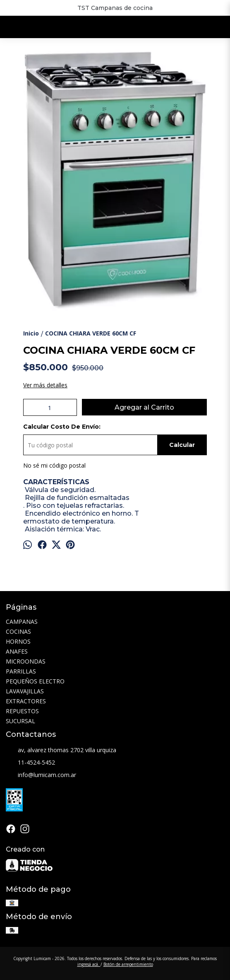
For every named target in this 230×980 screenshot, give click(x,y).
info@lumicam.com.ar (41, 775)
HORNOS (18, 641)
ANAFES (17, 651)
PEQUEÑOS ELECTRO (35, 681)
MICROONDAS (26, 661)
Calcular (182, 445)
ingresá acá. (89, 964)
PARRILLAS (21, 671)
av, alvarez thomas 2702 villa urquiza (61, 751)
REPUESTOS (22, 711)
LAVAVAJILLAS (25, 691)
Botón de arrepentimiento (128, 964)
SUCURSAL (20, 721)
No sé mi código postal (54, 465)
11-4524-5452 (30, 763)
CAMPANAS (22, 622)
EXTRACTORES (26, 701)
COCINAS (18, 631)
